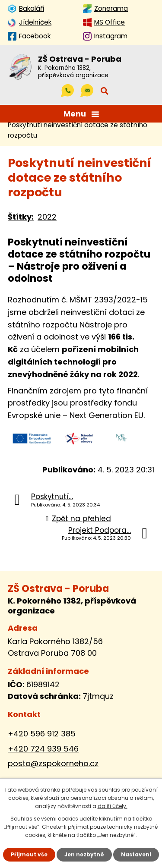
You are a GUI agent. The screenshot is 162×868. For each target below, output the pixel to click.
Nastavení (136, 854)
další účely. (113, 806)
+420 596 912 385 (42, 734)
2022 (47, 217)
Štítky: (21, 217)
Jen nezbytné (84, 854)
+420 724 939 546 (43, 749)
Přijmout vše (29, 854)
